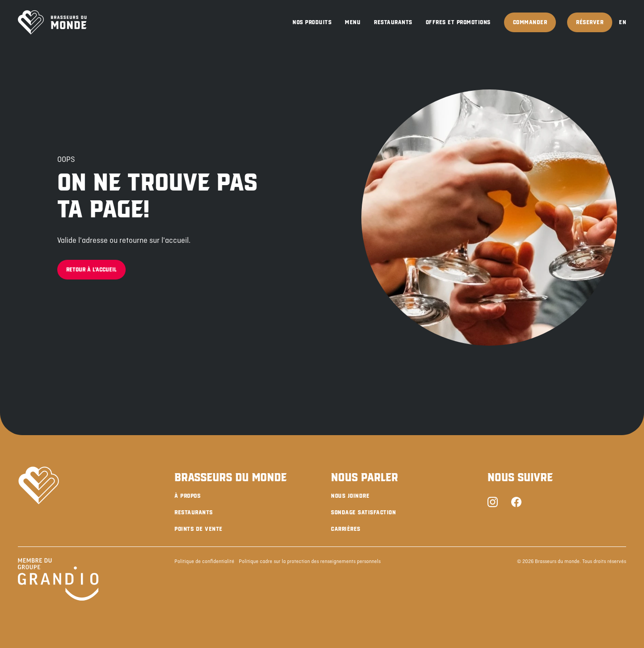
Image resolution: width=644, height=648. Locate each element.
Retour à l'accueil (91, 270)
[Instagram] (493, 503)
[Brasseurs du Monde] (52, 22)
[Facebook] (516, 503)
